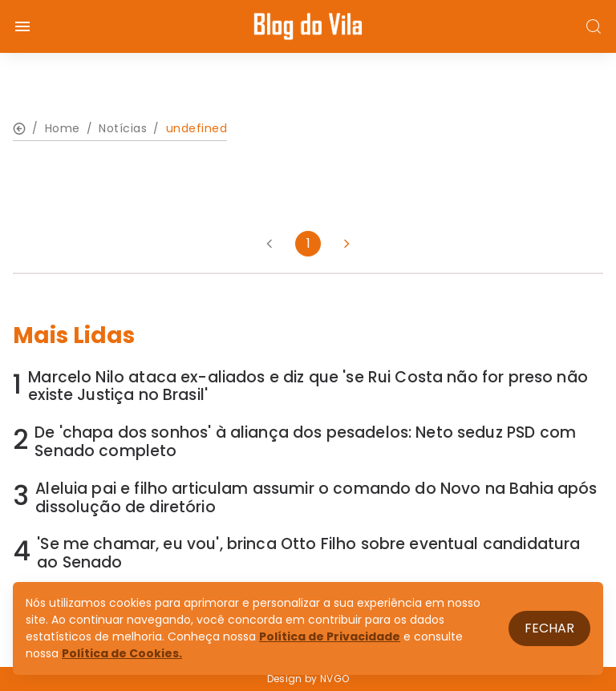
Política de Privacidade (330, 636)
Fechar (549, 628)
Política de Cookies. (122, 653)
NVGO (334, 679)
